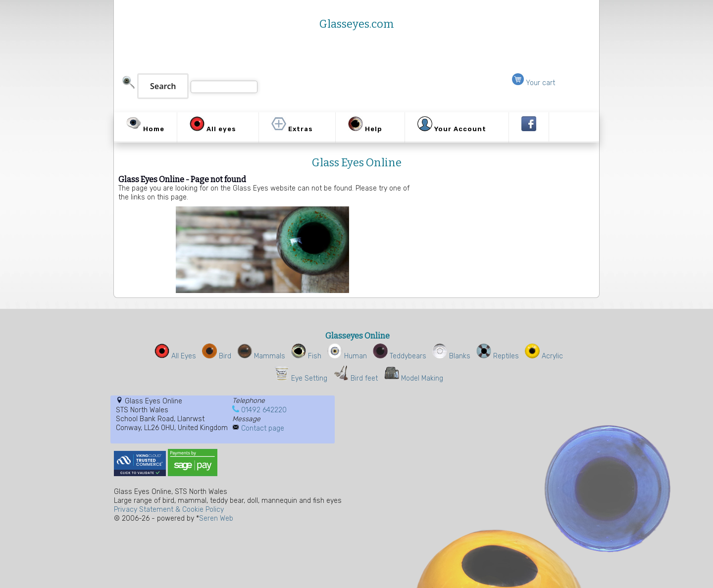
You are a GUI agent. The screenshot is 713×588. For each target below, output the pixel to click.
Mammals (261, 356)
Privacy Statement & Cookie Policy (169, 510)
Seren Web (216, 518)
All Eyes (175, 356)
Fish (306, 356)
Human (347, 356)
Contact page (263, 428)
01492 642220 (264, 410)
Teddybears (400, 356)
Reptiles (498, 356)
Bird (217, 356)
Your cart (534, 83)
